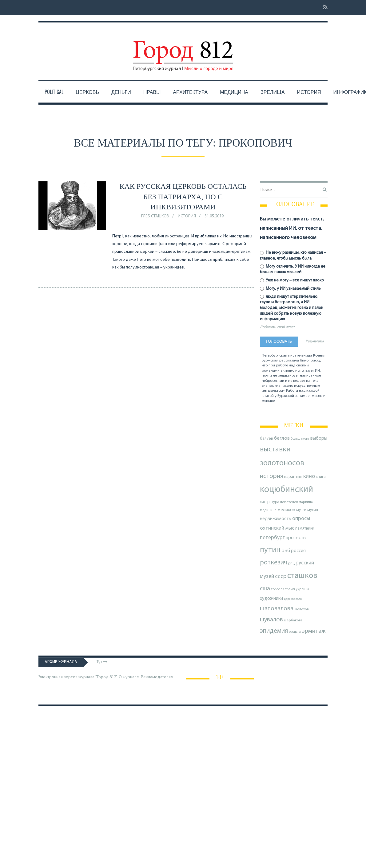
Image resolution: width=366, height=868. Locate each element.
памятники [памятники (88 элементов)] (305, 529)
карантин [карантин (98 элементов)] (293, 477)
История (309, 92)
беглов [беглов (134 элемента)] (282, 438)
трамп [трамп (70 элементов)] (290, 589)
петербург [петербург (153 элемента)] (272, 538)
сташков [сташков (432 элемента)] (302, 576)
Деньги (121, 92)
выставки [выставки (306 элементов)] (275, 450)
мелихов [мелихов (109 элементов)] (286, 510)
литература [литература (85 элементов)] (270, 502)
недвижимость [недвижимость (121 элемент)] (276, 519)
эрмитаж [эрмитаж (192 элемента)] (314, 631)
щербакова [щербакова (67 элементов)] (293, 621)
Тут (102, 662)
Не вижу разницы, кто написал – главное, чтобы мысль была (293, 255)
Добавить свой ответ (277, 327)
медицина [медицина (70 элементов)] (268, 510)
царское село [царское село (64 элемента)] (293, 599)
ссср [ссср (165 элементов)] (281, 577)
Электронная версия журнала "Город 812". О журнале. (89, 677)
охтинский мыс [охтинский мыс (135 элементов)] (277, 528)
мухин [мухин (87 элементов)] (313, 510)
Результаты (314, 341)
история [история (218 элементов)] (272, 476)
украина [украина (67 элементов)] (302, 589)
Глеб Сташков (155, 216)
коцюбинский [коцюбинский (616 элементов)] (286, 490)
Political (54, 92)
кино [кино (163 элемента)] (309, 476)
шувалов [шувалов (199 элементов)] (271, 620)
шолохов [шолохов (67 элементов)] (302, 610)
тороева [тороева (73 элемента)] (278, 589)
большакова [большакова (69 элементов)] (300, 439)
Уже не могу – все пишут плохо (292, 280)
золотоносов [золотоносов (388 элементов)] (282, 463)
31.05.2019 (214, 216)
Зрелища (273, 92)
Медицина (234, 92)
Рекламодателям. (158, 677)
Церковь (87, 92)
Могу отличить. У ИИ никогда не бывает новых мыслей (293, 269)
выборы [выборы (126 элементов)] (319, 438)
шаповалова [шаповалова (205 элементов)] (277, 609)
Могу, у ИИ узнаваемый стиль (290, 289)
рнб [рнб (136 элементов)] (286, 551)
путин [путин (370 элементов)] (270, 550)
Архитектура (190, 92)
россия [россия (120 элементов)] (298, 551)
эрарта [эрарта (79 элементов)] (295, 632)
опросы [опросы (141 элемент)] (301, 519)
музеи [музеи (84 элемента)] (301, 510)
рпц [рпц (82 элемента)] (291, 563)
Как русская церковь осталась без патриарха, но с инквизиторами (183, 197)
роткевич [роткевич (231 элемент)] (274, 563)
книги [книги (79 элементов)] (321, 477)
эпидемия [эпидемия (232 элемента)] (274, 631)
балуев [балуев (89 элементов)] (267, 439)
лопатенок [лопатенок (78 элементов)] (289, 502)
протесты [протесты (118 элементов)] (296, 538)
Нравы (152, 92)
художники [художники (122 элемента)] (271, 599)
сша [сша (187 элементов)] (265, 589)
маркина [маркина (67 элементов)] (306, 502)
